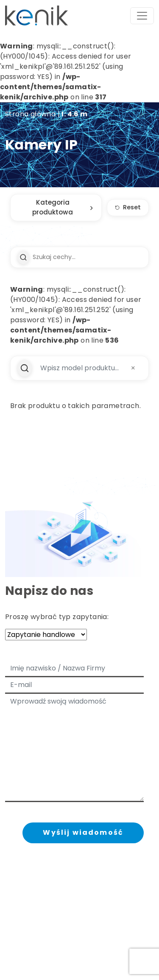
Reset (128, 207)
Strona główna (30, 114)
